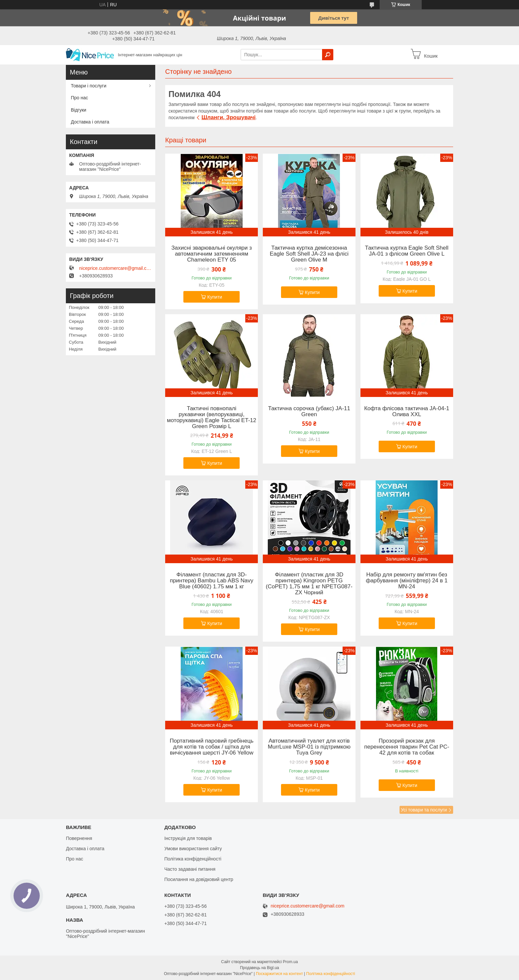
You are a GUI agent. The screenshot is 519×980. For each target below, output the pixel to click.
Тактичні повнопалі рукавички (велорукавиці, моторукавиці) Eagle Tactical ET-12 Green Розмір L (212, 417)
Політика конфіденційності (193, 859)
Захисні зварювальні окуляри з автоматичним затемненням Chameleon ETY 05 (212, 254)
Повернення (79, 838)
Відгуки (79, 110)
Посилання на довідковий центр (199, 879)
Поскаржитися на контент (279, 974)
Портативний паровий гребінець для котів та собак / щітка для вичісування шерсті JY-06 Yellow (212, 747)
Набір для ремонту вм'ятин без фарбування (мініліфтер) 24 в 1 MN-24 (407, 581)
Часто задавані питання (190, 869)
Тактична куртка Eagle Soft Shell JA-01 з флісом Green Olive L (407, 251)
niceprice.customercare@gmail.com (116, 268)
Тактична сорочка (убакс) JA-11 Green (309, 412)
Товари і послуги (89, 86)
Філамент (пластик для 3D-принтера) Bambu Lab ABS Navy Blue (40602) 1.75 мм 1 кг (212, 581)
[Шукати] (328, 55)
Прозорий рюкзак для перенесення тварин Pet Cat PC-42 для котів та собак (407, 747)
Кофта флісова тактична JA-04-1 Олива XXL (407, 412)
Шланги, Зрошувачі (229, 117)
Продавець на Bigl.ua (259, 968)
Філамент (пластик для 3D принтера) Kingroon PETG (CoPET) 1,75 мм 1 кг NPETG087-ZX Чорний (309, 584)
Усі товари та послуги (424, 810)
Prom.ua (290, 962)
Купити (215, 297)
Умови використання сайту (193, 849)
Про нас (79, 98)
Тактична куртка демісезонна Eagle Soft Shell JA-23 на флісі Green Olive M (309, 254)
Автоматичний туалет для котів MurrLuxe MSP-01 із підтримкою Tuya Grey (309, 747)
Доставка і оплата (90, 122)
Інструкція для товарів (188, 838)
